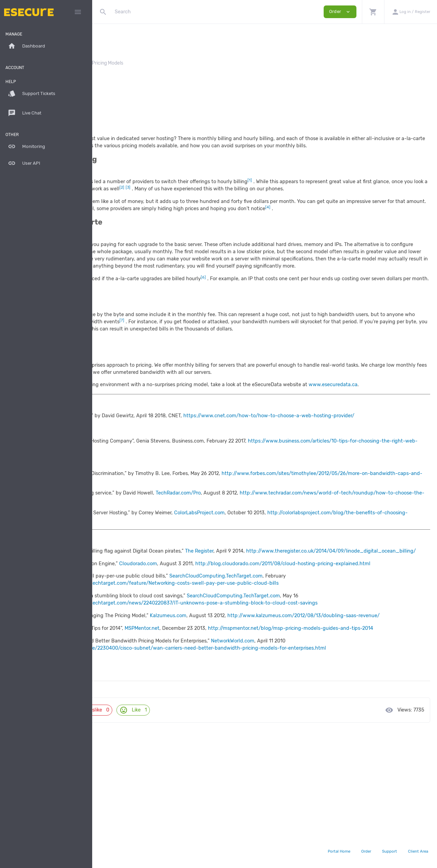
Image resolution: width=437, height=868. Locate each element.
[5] (102, 687)
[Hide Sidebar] (78, 12)
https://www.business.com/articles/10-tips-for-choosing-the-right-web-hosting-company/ (206, 505)
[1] (102, 608)
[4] (102, 667)
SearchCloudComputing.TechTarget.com (308, 647)
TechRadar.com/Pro (270, 550)
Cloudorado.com (230, 628)
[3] (102, 647)
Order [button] (340, 12)
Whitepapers (161, 63)
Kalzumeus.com (260, 687)
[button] (373, 12)
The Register (291, 608)
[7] (102, 726)
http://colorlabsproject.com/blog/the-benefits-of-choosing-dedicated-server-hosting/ (214, 577)
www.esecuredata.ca (130, 435)
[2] (102, 628)
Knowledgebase (122, 63)
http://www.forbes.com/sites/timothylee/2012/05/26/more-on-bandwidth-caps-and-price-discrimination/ (237, 537)
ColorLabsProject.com (292, 570)
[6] (102, 707)
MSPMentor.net (234, 707)
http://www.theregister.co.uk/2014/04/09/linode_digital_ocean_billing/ (198, 615)
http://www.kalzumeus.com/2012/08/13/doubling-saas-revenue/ (188, 694)
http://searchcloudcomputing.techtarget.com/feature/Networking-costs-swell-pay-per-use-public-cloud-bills (242, 655)
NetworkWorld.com (325, 726)
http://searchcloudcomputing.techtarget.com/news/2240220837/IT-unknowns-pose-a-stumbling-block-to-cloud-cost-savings (261, 674)
